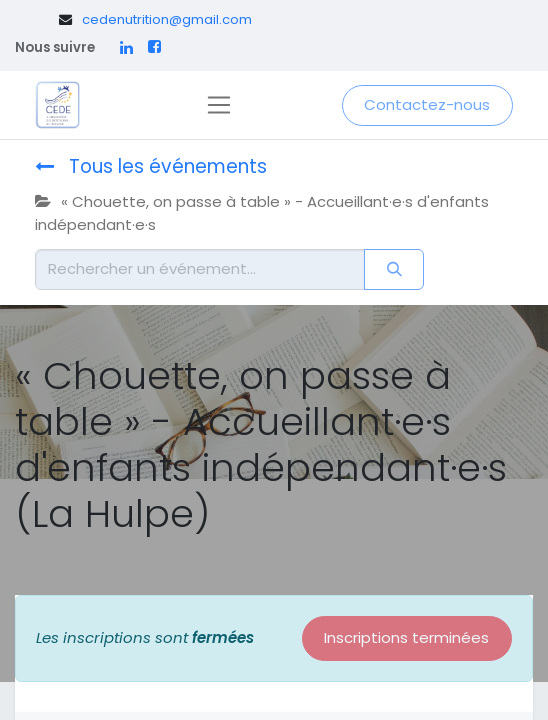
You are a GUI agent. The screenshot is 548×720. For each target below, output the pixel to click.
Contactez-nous (427, 104)
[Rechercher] (394, 269)
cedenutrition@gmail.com (167, 19)
